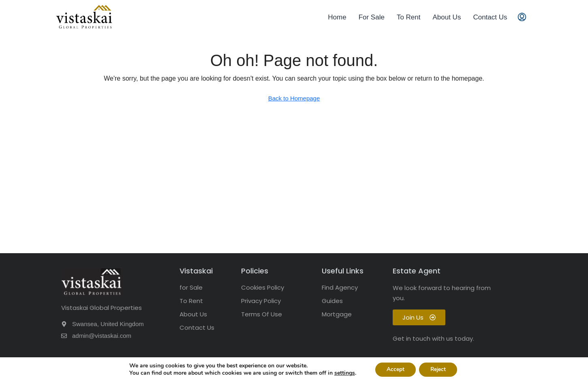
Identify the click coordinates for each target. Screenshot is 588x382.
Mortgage (337, 314)
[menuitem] (522, 17)
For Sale (372, 17)
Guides (332, 301)
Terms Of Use (262, 314)
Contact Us (490, 17)
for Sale (191, 287)
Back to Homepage (294, 98)
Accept (394, 369)
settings (343, 373)
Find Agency (340, 287)
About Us (447, 17)
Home (337, 17)
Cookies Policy (263, 287)
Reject (439, 369)
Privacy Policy (261, 301)
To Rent (409, 17)
